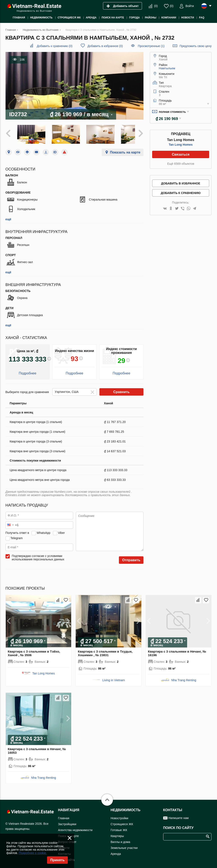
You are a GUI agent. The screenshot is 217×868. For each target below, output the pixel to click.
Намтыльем (167, 68)
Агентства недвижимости (75, 827)
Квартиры (117, 833)
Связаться (181, 154)
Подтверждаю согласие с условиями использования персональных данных (38, 555)
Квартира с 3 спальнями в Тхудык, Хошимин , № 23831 (105, 650)
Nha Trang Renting (184, 677)
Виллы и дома (120, 839)
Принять (57, 860)
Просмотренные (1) (151, 46)
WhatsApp (44, 530)
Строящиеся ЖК (122, 821)
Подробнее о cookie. (33, 853)
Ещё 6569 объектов (181, 164)
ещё (8, 216)
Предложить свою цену (195, 46)
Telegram (17, 535)
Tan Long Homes (181, 145)
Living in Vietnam (114, 677)
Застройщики (67, 821)
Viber (61, 530)
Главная (64, 815)
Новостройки (120, 815)
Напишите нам (179, 815)
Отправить (131, 557)
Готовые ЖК (119, 827)
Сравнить (121, 389)
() (156, 6)
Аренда (116, 851)
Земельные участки (124, 845)
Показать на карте (125, 150)
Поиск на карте (68, 833)
